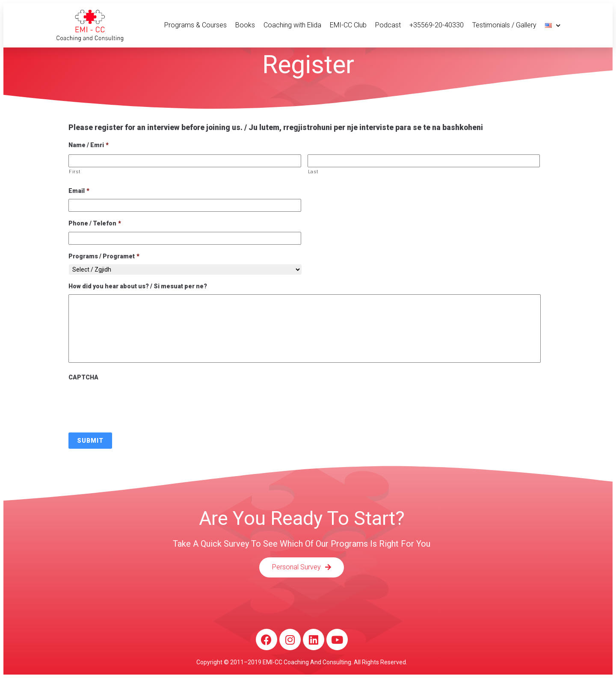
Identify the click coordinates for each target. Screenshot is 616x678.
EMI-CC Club (348, 25)
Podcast (388, 25)
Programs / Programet (104, 256)
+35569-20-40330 (437, 25)
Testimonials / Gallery (504, 25)
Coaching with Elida (292, 25)
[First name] (185, 161)
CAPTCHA (83, 377)
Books (245, 25)
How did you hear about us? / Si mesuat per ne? (138, 286)
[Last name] (424, 161)
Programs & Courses (195, 25)
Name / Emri (89, 145)
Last (313, 172)
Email (79, 191)
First (75, 172)
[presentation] (133, 402)
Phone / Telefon (95, 223)
